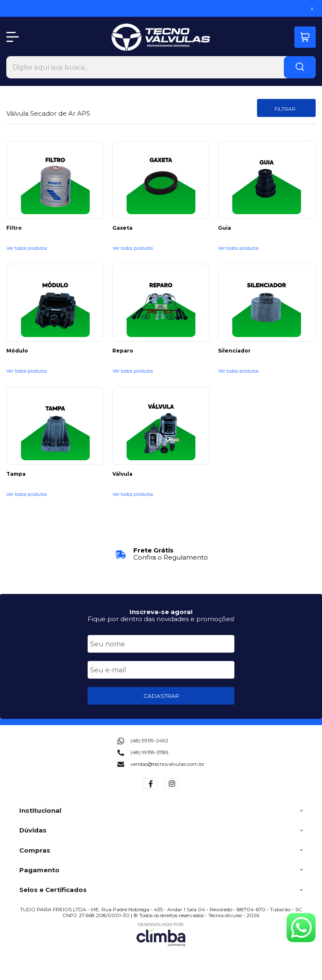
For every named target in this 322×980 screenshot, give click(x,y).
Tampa (16, 474)
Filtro (14, 228)
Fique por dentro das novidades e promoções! (161, 619)
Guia (225, 228)
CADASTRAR (161, 696)
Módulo (17, 351)
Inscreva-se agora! (161, 612)
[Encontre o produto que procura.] (300, 67)
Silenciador (234, 351)
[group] (161, 554)
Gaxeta (122, 228)
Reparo (123, 351)
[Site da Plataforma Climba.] (161, 934)
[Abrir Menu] (13, 37)
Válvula (122, 474)
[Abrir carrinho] (305, 37)
